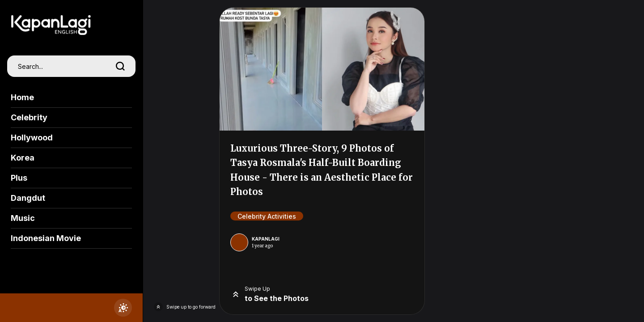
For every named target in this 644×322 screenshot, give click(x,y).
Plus (19, 178)
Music (23, 218)
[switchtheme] (123, 308)
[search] (120, 66)
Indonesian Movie (46, 238)
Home (22, 97)
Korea (23, 158)
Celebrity (29, 117)
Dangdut (28, 198)
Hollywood (32, 138)
